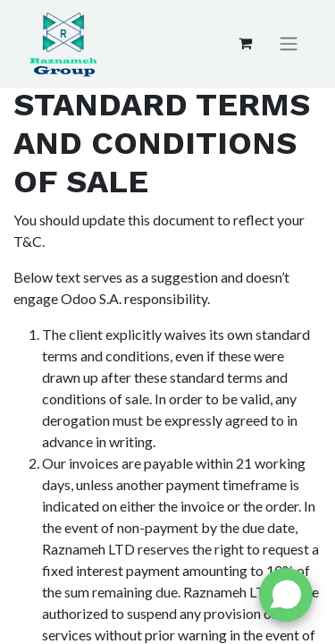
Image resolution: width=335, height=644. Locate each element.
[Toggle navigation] (289, 43)
